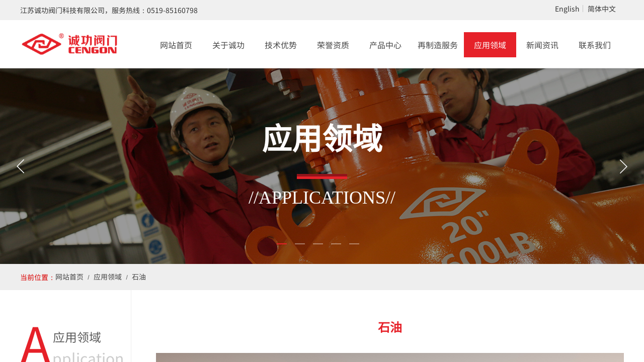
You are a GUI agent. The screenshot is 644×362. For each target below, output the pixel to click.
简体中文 (602, 9)
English (567, 9)
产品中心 (385, 45)
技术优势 (281, 45)
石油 (139, 277)
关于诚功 (228, 45)
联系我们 (595, 45)
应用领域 (490, 45)
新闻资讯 (542, 45)
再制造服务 (438, 45)
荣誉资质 (333, 45)
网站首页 (176, 45)
